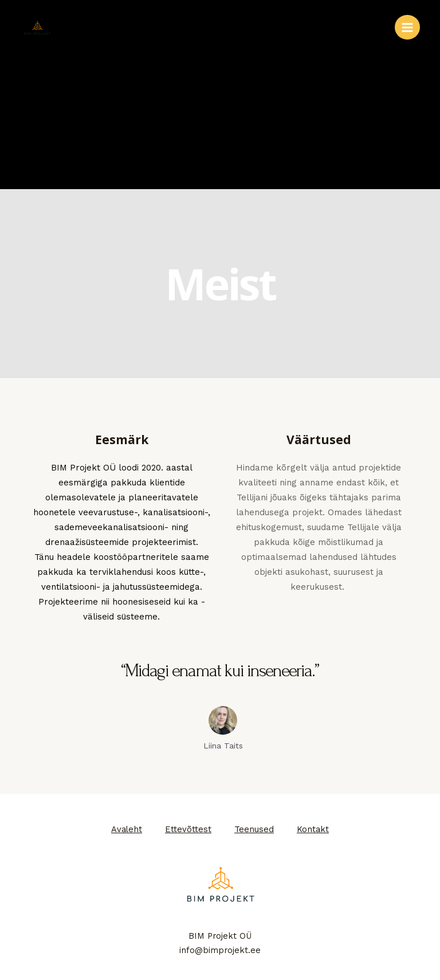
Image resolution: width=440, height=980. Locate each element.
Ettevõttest (188, 829)
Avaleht (127, 829)
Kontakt (313, 829)
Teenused (254, 829)
